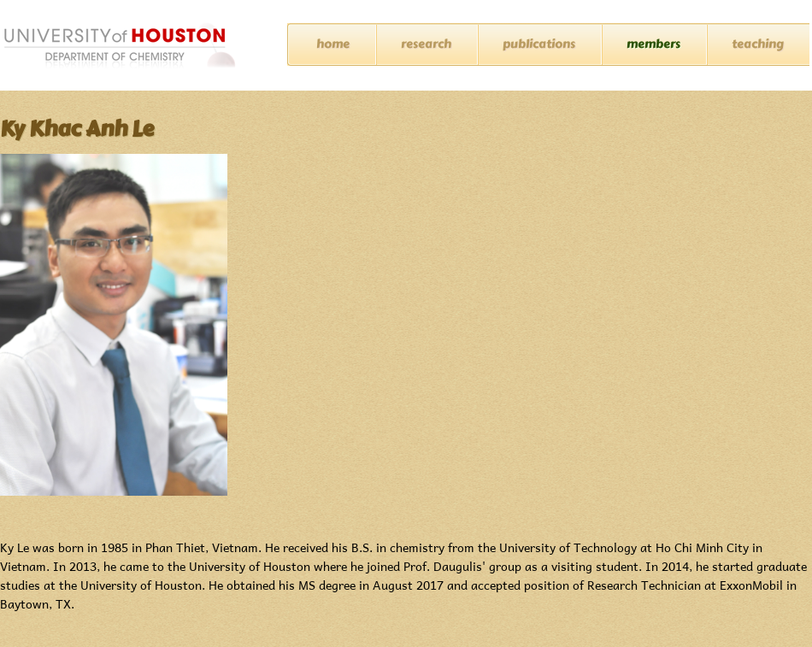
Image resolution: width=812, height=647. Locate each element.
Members (653, 44)
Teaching (758, 44)
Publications (539, 44)
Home (333, 44)
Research (426, 44)
